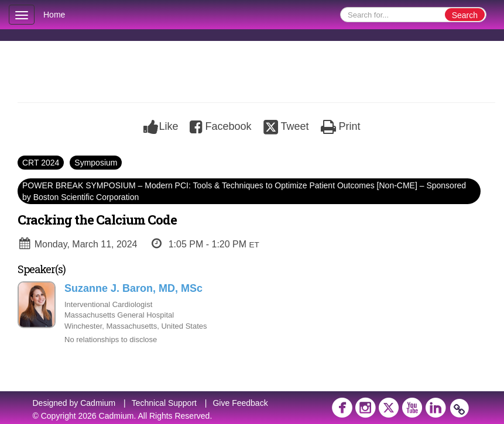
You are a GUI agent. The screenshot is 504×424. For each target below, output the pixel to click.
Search (465, 15)
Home (54, 15)
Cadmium (98, 403)
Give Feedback (240, 403)
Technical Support (164, 403)
